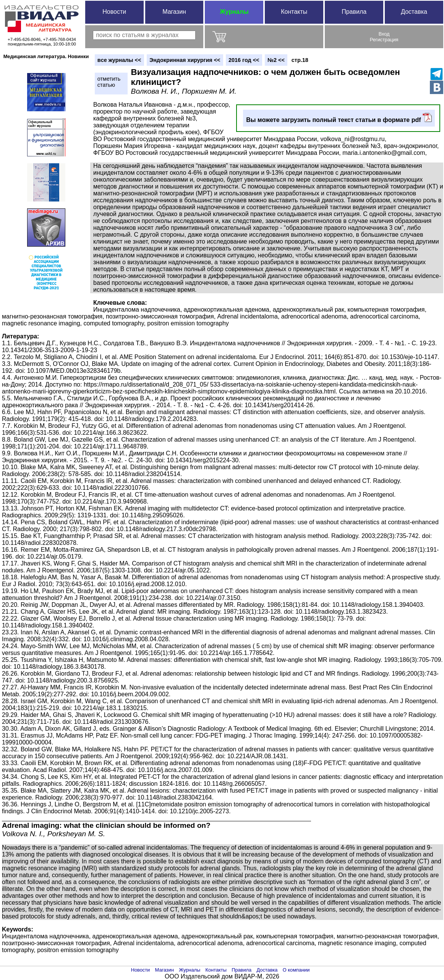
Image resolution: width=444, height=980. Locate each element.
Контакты (294, 12)
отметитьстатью (109, 82)
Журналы (234, 12)
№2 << (276, 60)
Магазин (174, 12)
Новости (114, 12)
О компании (296, 970)
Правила (354, 12)
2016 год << (244, 60)
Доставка (414, 12)
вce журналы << (119, 60)
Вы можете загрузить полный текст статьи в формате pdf (339, 118)
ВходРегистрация (384, 37)
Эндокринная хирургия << (185, 60)
